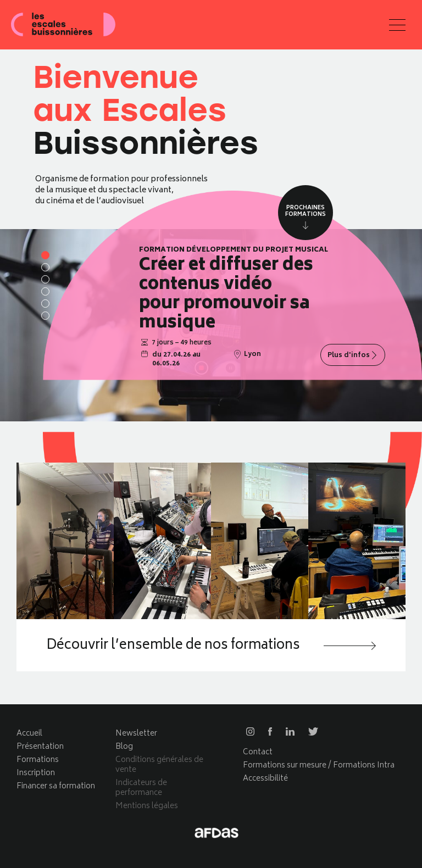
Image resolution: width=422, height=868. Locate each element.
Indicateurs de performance (141, 788)
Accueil (29, 734)
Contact (258, 752)
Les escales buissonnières (63, 25)
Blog (124, 747)
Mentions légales (147, 806)
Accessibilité (265, 779)
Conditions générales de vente (159, 765)
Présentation (40, 747)
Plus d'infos (349, 356)
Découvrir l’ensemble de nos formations (175, 647)
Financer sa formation (56, 786)
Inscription (36, 773)
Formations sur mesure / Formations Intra (319, 766)
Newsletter (136, 734)
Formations (38, 760)
